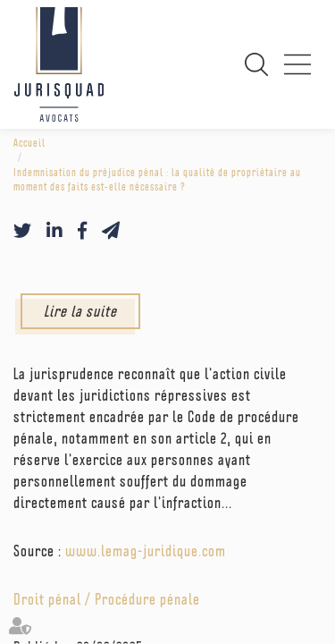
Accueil (29, 143)
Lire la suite (80, 311)
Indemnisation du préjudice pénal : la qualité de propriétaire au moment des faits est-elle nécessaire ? (157, 180)
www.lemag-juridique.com (146, 551)
